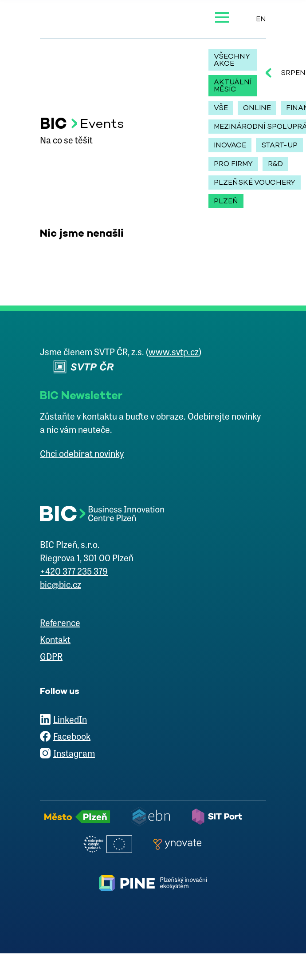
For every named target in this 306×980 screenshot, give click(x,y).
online (257, 108)
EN (261, 19)
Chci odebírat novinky (82, 455)
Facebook (72, 738)
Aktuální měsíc (233, 85)
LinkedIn (70, 721)
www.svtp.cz (174, 353)
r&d (275, 164)
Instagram (74, 754)
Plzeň (226, 201)
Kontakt (55, 641)
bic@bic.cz (61, 586)
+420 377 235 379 (74, 572)
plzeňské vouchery (255, 182)
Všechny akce (232, 60)
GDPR (51, 658)
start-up (279, 145)
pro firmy (233, 164)
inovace (230, 145)
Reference (60, 624)
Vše (221, 108)
